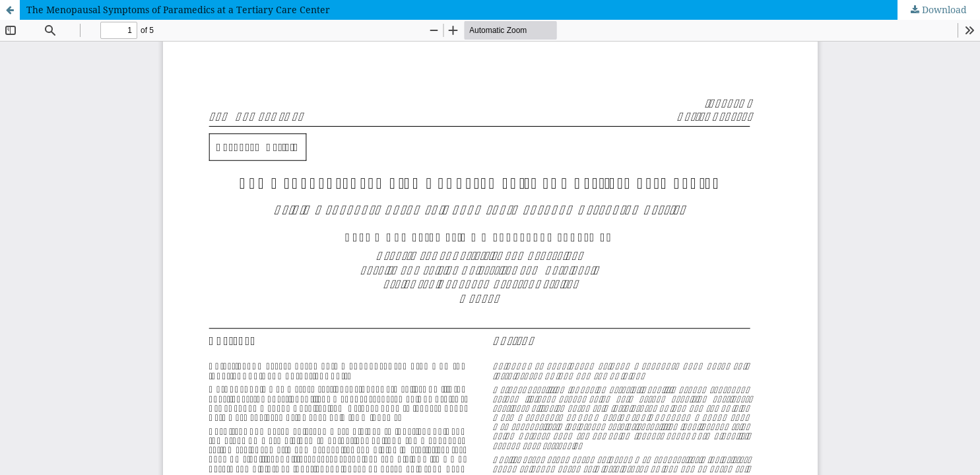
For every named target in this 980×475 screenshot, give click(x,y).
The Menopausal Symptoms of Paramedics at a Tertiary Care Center (178, 10)
